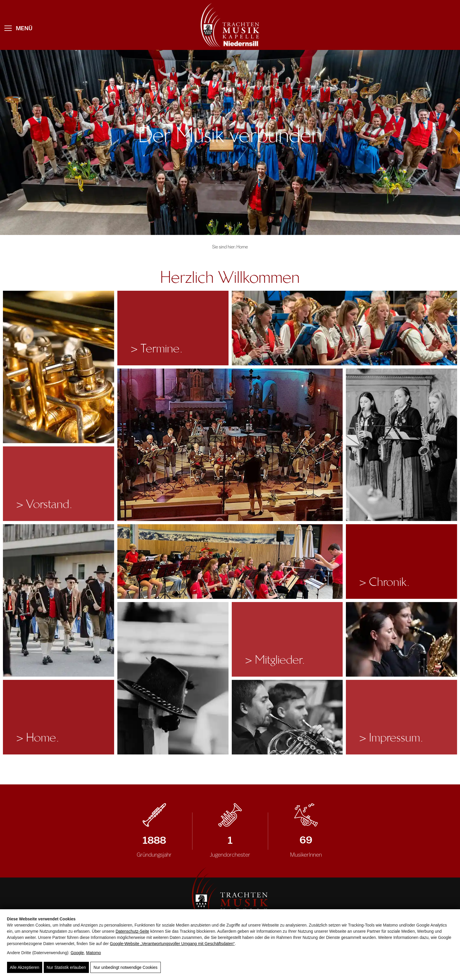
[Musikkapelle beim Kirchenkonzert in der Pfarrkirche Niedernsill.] (230, 445)
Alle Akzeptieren (25, 967)
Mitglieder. (275, 660)
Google (77, 953)
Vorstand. (44, 504)
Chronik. (384, 582)
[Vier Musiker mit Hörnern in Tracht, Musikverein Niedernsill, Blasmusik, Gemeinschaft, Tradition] (287, 717)
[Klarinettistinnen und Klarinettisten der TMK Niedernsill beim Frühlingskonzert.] (345, 328)
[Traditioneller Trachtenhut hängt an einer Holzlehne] (173, 678)
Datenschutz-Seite (132, 931)
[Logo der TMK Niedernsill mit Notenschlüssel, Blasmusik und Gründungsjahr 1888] (230, 896)
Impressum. (391, 738)
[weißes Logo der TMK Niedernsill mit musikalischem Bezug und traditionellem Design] (230, 25)
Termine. (157, 348)
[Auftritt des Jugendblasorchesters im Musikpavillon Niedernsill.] (230, 562)
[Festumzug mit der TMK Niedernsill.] (59, 600)
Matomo (94, 953)
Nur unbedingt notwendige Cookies (126, 967)
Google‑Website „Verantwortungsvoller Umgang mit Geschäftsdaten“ (172, 944)
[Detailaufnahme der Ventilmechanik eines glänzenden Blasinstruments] (59, 367)
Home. (38, 738)
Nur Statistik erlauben (66, 967)
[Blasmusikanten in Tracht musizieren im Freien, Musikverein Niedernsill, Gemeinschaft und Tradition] (401, 639)
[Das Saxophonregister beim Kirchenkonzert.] (401, 445)
